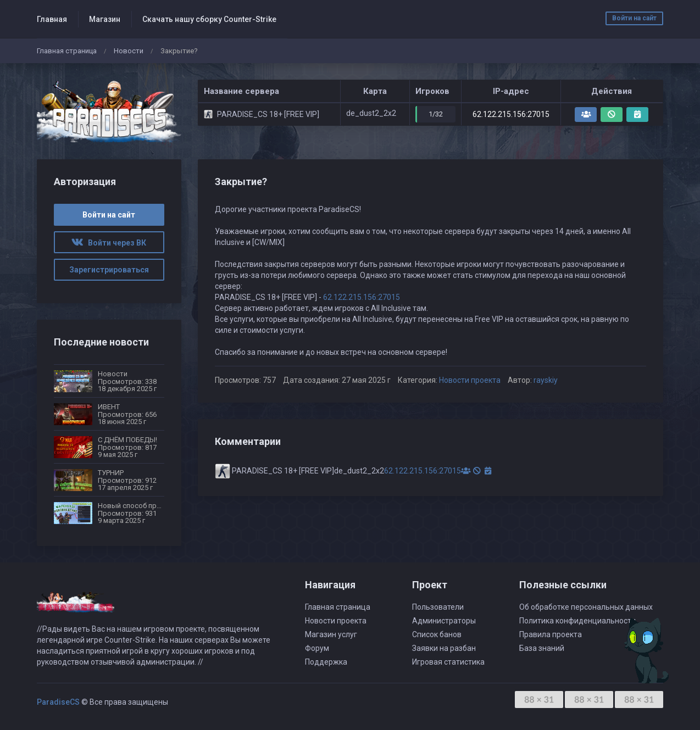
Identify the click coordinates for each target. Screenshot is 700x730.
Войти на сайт (634, 18)
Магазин (105, 19)
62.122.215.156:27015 (511, 114)
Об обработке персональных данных (586, 607)
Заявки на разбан (444, 648)
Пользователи (438, 607)
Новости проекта (470, 380)
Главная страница (67, 51)
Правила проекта (551, 634)
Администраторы (444, 621)
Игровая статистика (448, 662)
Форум (317, 648)
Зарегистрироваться (109, 270)
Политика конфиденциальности (577, 621)
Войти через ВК (109, 243)
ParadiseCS (58, 702)
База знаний (542, 648)
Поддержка (326, 662)
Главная (52, 19)
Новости (129, 51)
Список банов (437, 634)
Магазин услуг (331, 634)
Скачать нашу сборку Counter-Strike (209, 19)
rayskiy (546, 380)
